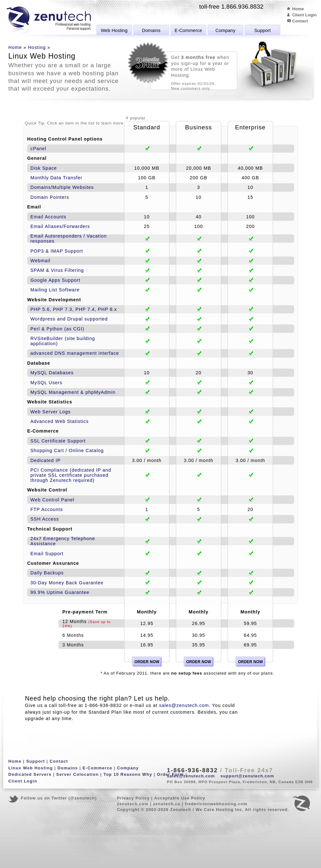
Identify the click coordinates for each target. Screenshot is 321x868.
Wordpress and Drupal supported (69, 319)
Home (298, 9)
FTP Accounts (47, 509)
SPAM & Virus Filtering (57, 270)
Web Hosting (114, 30)
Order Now (147, 662)
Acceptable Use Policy (180, 798)
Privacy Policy (133, 798)
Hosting (37, 47)
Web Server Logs (51, 412)
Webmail (40, 261)
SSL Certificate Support (58, 441)
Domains (151, 30)
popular (138, 118)
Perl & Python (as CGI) (57, 329)
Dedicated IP (46, 460)
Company (226, 30)
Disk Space (44, 168)
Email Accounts (48, 217)
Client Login (305, 15)
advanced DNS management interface (75, 353)
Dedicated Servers (30, 774)
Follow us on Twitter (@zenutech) (59, 798)
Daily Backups (47, 573)
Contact (300, 21)
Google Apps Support (55, 280)
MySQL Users (46, 383)
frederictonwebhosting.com (216, 804)
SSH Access (45, 519)
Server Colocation (78, 774)
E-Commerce (188, 30)
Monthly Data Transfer (56, 178)
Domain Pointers (50, 197)
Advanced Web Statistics (59, 421)
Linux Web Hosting (31, 768)
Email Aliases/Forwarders (60, 226)
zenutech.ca (167, 804)
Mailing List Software (55, 290)
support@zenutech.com (247, 776)
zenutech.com (133, 804)
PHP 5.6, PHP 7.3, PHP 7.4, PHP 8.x (74, 309)
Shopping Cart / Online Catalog (67, 450)
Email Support (47, 554)
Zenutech (49, 21)
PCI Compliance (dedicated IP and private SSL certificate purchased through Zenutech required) (71, 475)
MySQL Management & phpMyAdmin (73, 392)
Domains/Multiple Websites (62, 187)
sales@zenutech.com (184, 705)
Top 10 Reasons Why (128, 774)
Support (262, 30)
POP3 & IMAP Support (57, 251)
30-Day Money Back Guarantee (67, 583)
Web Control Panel (52, 500)
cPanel (38, 149)
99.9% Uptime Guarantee (60, 592)
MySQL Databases (52, 373)
